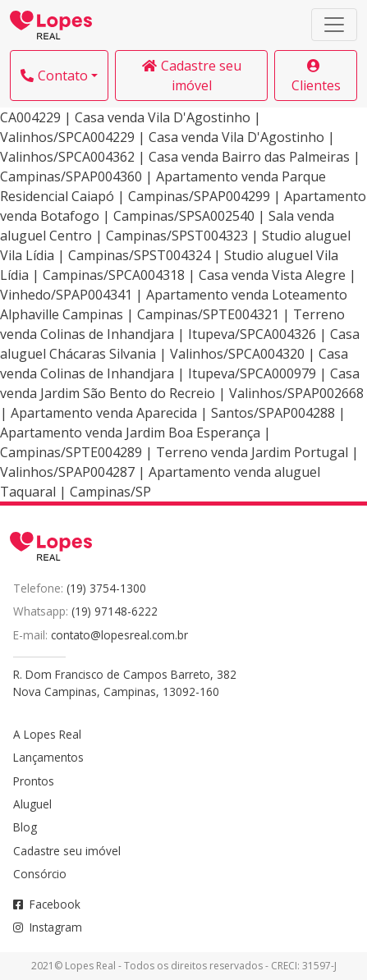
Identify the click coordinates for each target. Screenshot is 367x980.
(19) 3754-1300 (106, 588)
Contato (54, 76)
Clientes (316, 77)
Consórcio (40, 874)
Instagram (48, 927)
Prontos (34, 781)
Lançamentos (48, 757)
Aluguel (32, 804)
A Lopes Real (47, 734)
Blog (25, 827)
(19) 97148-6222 (115, 611)
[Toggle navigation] (334, 25)
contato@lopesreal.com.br (119, 635)
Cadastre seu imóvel (192, 76)
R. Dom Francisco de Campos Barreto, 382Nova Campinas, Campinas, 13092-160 (125, 682)
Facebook (47, 904)
